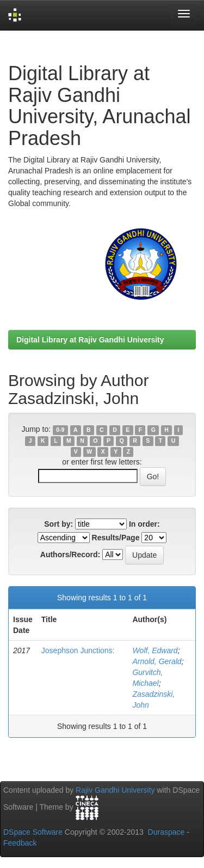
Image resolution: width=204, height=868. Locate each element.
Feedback (20, 843)
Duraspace (166, 832)
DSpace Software (33, 832)
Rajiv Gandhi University (115, 790)
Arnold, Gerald (157, 661)
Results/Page (116, 538)
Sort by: (58, 524)
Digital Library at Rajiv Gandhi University (90, 340)
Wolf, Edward (155, 650)
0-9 (60, 430)
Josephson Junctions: (78, 650)
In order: (144, 524)
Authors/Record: (70, 554)
